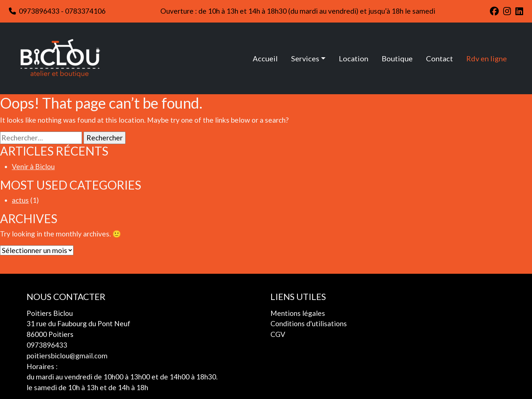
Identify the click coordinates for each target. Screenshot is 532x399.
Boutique (397, 58)
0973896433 (47, 345)
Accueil (265, 58)
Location (354, 58)
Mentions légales (298, 313)
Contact (439, 58)
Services (305, 58)
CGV (278, 334)
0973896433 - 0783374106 (57, 11)
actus (20, 200)
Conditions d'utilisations (309, 323)
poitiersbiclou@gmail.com (67, 356)
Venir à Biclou (33, 166)
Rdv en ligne (487, 58)
